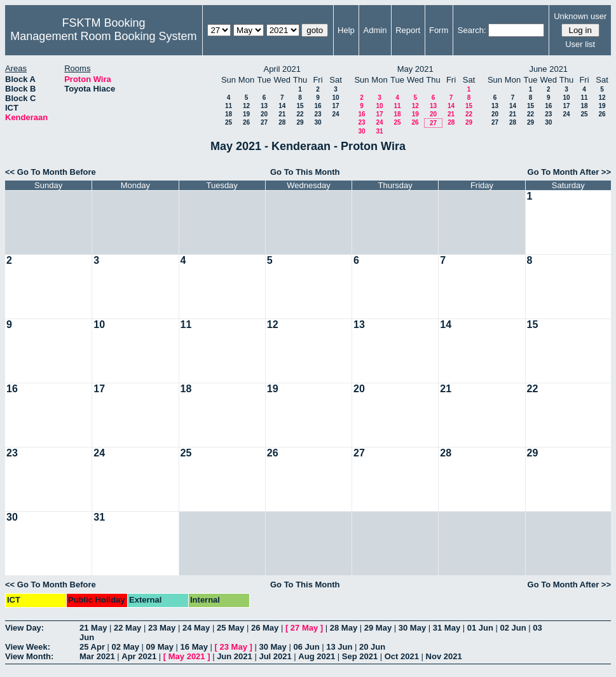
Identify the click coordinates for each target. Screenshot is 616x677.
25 (229, 122)
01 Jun (480, 628)
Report (408, 30)
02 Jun (513, 628)
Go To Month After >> (569, 172)
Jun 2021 (235, 656)
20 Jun (372, 647)
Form (439, 30)
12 (246, 106)
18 (229, 114)
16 (318, 106)
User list (580, 44)
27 (264, 122)
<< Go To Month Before (51, 172)
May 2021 (187, 656)
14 (282, 106)
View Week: (28, 647)
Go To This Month (305, 172)
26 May (265, 628)
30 (318, 122)
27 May (304, 628)
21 (282, 114)
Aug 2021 (317, 656)
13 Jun (339, 647)
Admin (375, 30)
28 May (344, 628)
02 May (126, 647)
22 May (127, 628)
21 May (93, 628)
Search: (472, 30)
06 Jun (306, 647)
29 (300, 122)
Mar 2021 (97, 656)
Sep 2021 (360, 656)
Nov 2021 (444, 656)
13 (264, 106)
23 (318, 114)
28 (282, 122)
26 (246, 122)
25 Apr (92, 647)
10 (335, 98)
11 (229, 106)
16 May (194, 647)
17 (335, 106)
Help (346, 30)
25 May (230, 628)
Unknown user (580, 16)
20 (264, 114)
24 (335, 114)
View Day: (24, 628)
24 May (196, 628)
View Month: (29, 656)
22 (300, 114)
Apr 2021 (139, 656)
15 (300, 106)
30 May (412, 628)
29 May (378, 628)
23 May (162, 628)
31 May (447, 628)
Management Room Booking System (103, 36)
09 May (160, 647)
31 (379, 131)
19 (246, 114)
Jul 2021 (275, 656)
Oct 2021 (402, 656)
